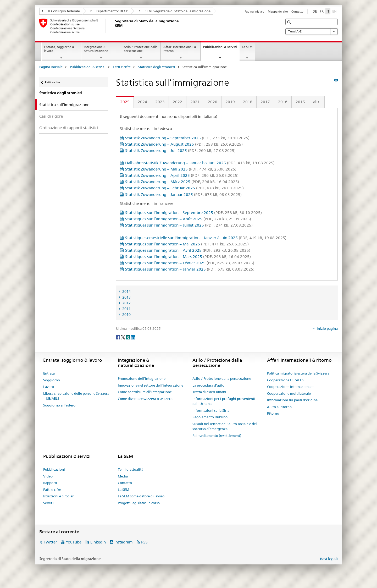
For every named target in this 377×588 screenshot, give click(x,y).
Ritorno (273, 413)
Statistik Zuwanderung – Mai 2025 (181, 169)
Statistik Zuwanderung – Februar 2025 (184, 188)
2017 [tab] (265, 102)
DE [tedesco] (315, 11)
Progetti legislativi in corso (139, 503)
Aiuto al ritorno (279, 407)
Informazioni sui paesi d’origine (292, 400)
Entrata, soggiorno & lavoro (59, 49)
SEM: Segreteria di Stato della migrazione (175, 11)
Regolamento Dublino (210, 417)
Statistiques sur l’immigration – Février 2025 (190, 263)
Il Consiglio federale (61, 11)
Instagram (124, 542)
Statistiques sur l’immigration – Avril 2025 (188, 250)
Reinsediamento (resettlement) (217, 436)
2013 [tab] (126, 297)
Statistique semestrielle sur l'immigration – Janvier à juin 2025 (206, 238)
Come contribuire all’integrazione (145, 392)
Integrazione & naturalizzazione (96, 49)
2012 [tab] (126, 303)
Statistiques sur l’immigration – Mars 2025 (188, 257)
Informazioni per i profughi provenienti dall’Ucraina (224, 401)
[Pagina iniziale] (114, 26)
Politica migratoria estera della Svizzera (298, 373)
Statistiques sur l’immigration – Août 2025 (188, 219)
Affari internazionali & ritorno (180, 49)
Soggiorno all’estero (59, 405)
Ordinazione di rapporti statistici (69, 128)
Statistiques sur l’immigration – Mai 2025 (187, 244)
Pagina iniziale (254, 12)
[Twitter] (123, 337)
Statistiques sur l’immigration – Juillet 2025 (189, 225)
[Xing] (128, 337)
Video (48, 476)
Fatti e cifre (122, 67)
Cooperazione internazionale (290, 387)
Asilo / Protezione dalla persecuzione (141, 49)
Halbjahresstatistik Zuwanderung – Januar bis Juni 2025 (200, 163)
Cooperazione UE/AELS (285, 380)
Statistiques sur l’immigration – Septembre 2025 (193, 213)
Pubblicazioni (54, 469)
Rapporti (50, 483)
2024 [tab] (142, 102)
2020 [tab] (213, 102)
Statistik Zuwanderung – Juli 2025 (180, 150)
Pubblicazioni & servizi (221, 48)
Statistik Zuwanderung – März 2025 (182, 182)
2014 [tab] (126, 292)
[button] (290, 22)
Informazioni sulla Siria (211, 410)
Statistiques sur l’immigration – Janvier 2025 (190, 269)
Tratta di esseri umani (209, 392)
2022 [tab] (178, 102)
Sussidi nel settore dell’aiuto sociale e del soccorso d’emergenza (225, 426)
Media (123, 476)
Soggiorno (52, 380)
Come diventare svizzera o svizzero (145, 399)
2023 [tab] (160, 102)
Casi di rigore (51, 116)
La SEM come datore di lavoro (141, 496)
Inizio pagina (327, 328)
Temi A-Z (312, 31)
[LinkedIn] (133, 337)
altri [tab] (317, 102)
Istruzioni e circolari (59, 496)
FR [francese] (322, 11)
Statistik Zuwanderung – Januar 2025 (183, 194)
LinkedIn (98, 542)
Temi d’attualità (131, 469)
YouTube (74, 542)
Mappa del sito (278, 12)
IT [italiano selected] (328, 11)
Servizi (48, 503)
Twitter (50, 542)
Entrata (49, 373)
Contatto (297, 12)
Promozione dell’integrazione (142, 378)
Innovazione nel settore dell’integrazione (151, 385)
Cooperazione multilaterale (289, 393)
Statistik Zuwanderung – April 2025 (182, 175)
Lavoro (49, 387)
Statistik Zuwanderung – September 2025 (187, 138)
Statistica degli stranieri (157, 67)
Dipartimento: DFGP (109, 11)
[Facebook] (118, 337)
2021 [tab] (195, 102)
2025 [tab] (125, 102)
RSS (144, 542)
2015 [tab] (300, 102)
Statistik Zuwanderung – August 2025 (184, 144)
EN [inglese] (335, 11)
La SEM (247, 47)
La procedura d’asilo (208, 385)
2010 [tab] (126, 315)
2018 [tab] (248, 102)
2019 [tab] (230, 102)
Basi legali (329, 559)
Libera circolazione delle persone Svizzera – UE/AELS (76, 396)
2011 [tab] (126, 309)
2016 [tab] (283, 102)
